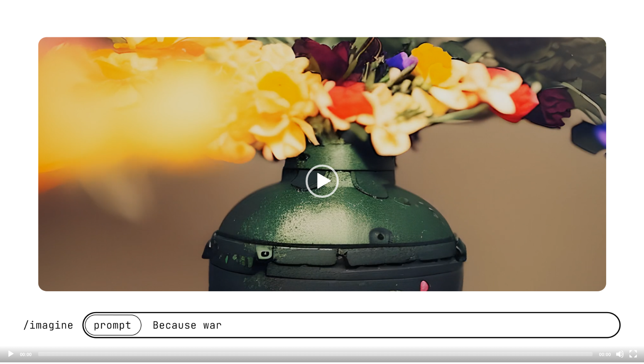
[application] (322, 181)
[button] (322, 181)
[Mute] (620, 354)
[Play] (11, 354)
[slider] (315, 354)
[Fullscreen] (633, 354)
